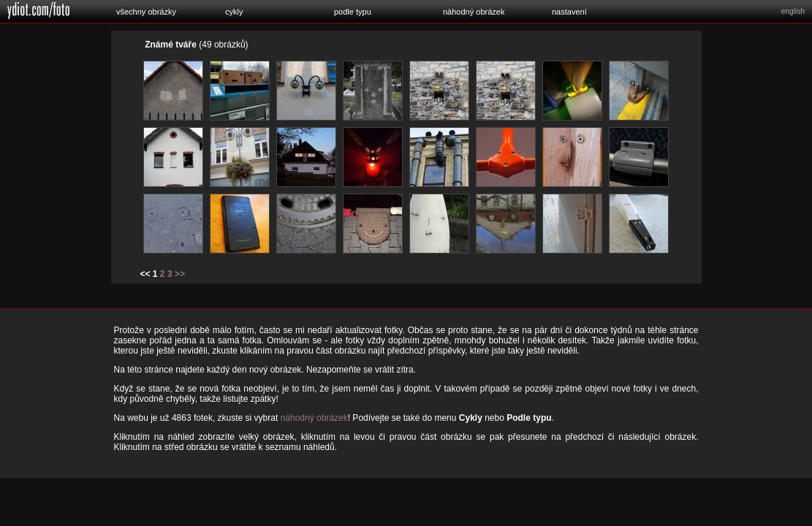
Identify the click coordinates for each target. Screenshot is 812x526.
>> (180, 274)
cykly (234, 12)
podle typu (353, 12)
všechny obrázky (146, 12)
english (793, 11)
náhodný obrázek (474, 12)
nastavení (569, 12)
